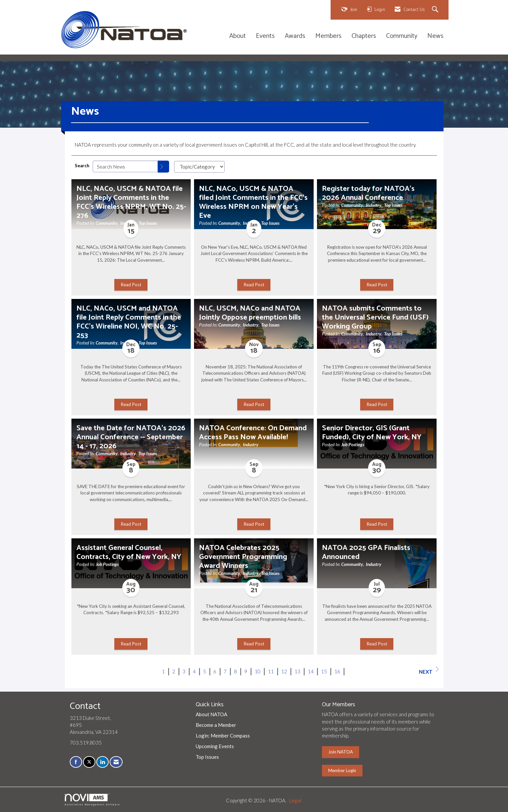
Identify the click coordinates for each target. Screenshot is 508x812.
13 (297, 671)
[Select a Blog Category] (199, 167)
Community (402, 36)
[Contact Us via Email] (116, 762)
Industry (374, 205)
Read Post (131, 285)
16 (337, 671)
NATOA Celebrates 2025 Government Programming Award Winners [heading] (243, 557)
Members (328, 36)
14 (311, 671)
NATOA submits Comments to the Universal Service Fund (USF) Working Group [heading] (375, 317)
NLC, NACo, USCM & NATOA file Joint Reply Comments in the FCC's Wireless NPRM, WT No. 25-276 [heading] (131, 202)
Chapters (364, 36)
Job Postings (353, 445)
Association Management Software (93, 800)
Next (429, 671)
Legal (295, 800)
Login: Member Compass (223, 736)
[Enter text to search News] (125, 166)
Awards (295, 36)
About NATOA (211, 714)
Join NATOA (341, 752)
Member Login (342, 770)
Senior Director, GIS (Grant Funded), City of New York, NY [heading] (372, 433)
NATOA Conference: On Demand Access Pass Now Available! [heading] (253, 433)
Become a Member (216, 725)
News (435, 36)
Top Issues (148, 223)
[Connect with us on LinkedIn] (102, 762)
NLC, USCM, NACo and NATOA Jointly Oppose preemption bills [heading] (250, 313)
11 (271, 671)
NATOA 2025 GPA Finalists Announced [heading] (366, 552)
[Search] (163, 167)
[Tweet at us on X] (89, 762)
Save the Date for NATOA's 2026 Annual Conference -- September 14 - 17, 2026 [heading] (131, 437)
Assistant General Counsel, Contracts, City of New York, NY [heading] (129, 552)
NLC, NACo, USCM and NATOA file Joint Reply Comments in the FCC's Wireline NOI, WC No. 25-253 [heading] (129, 322)
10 (257, 671)
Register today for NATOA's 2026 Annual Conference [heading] (368, 193)
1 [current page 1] (163, 671)
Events (265, 36)
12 (284, 671)
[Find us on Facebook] (76, 762)
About (238, 36)
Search (82, 166)
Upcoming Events (215, 746)
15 (324, 671)
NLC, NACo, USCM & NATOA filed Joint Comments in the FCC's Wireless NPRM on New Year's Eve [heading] (253, 202)
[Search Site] (436, 10)
